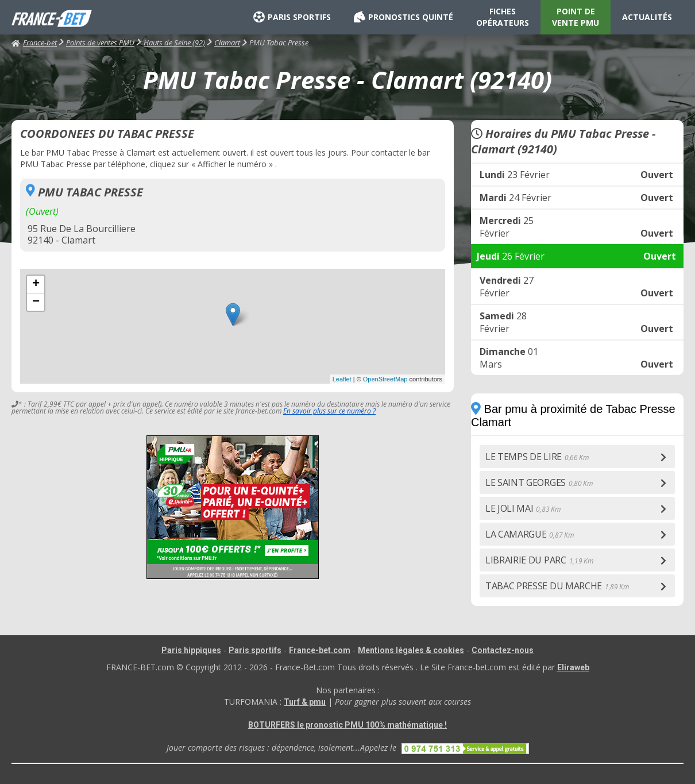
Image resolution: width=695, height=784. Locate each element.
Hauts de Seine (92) (174, 43)
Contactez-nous (503, 650)
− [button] (36, 302)
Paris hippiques (191, 650)
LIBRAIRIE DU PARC (539, 560)
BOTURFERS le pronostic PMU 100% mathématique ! (347, 725)
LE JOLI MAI (523, 508)
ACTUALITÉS (647, 17)
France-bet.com (320, 650)
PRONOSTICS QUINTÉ (404, 17)
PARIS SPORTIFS (292, 17)
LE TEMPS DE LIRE (537, 457)
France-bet (34, 43)
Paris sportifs (255, 650)
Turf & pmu (305, 702)
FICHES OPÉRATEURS (503, 17)
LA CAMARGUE (529, 534)
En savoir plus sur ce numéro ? (329, 411)
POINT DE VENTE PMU (576, 17)
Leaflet (342, 379)
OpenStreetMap (385, 379)
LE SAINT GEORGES (539, 482)
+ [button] (36, 284)
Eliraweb (573, 667)
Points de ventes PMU (100, 43)
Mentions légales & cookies (411, 650)
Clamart (227, 43)
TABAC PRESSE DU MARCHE (557, 586)
